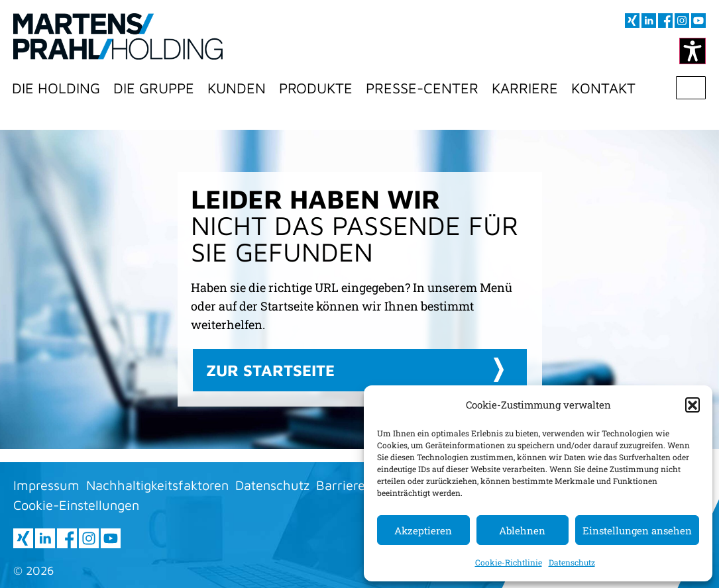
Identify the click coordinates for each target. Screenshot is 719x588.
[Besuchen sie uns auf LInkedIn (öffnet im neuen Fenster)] (649, 21)
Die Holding (56, 88)
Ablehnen (522, 530)
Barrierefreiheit (362, 485)
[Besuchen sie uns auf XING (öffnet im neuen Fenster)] (632, 21)
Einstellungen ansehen (637, 530)
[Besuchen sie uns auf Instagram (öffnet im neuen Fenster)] (682, 21)
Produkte (316, 88)
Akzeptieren (423, 530)
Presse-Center (422, 88)
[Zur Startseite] (118, 36)
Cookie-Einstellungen (76, 505)
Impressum (46, 485)
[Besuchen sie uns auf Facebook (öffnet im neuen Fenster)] (665, 21)
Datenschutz (572, 562)
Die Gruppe (154, 88)
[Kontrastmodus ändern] (692, 51)
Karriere (525, 88)
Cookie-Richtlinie (509, 562)
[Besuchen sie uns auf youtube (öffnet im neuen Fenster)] (698, 21)
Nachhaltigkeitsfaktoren (157, 485)
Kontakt (603, 88)
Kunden (237, 88)
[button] (692, 405)
